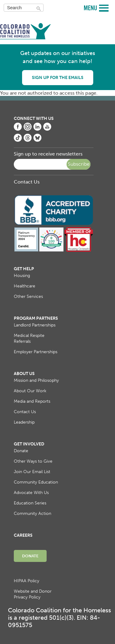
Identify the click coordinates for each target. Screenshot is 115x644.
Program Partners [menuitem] (36, 318)
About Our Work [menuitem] (30, 391)
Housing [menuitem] (22, 276)
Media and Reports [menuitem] (32, 401)
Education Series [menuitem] (30, 503)
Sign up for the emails (58, 78)
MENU (91, 8)
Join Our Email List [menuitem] (32, 472)
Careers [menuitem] (23, 535)
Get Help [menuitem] (24, 269)
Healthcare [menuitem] (25, 286)
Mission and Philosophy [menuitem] (36, 380)
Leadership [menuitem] (24, 422)
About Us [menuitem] (24, 374)
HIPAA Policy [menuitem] (27, 581)
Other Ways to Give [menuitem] (33, 461)
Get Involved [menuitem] (29, 444)
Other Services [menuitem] (28, 296)
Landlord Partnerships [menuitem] (35, 325)
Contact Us (27, 182)
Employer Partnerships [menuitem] (36, 352)
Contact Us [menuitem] (25, 412)
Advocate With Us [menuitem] (31, 493)
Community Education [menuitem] (36, 482)
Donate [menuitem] (21, 451)
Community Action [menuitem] (33, 514)
